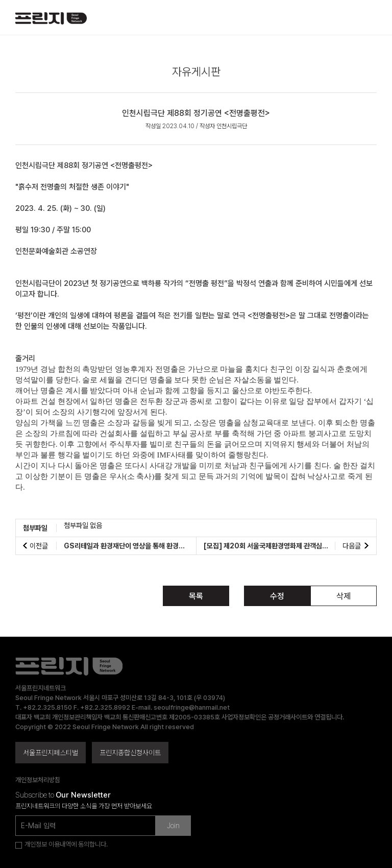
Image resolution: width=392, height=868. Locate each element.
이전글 (39, 546)
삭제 (344, 596)
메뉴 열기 (368, 18)
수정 (277, 596)
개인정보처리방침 (38, 780)
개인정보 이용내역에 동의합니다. (66, 844)
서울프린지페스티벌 (51, 753)
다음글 (352, 546)
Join (173, 826)
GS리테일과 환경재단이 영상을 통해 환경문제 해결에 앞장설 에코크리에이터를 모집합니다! (190, 546)
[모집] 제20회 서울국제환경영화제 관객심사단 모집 (276, 546)
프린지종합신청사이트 (130, 753)
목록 (196, 596)
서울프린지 (51, 22)
